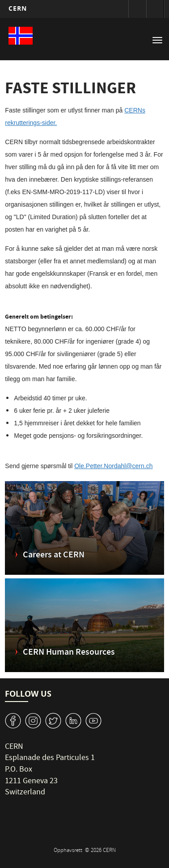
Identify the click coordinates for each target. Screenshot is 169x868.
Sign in (137, 9)
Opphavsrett (69, 851)
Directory (155, 9)
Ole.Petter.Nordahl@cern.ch (113, 466)
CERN (18, 8)
